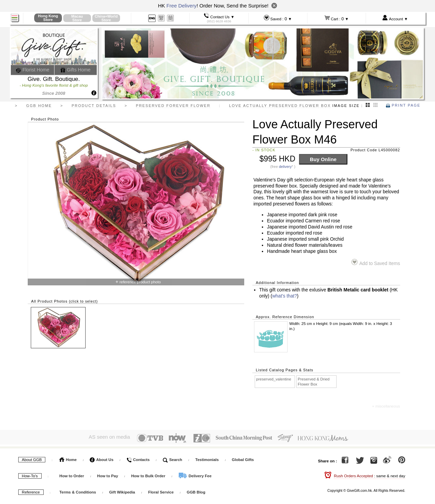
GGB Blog (196, 490)
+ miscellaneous (386, 406)
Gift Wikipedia (122, 490)
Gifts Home (75, 70)
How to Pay (108, 474)
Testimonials (207, 458)
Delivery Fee (195, 474)
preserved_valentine (274, 379)
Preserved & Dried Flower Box (314, 382)
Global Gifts (243, 458)
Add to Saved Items (376, 262)
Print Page (403, 105)
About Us (101, 458)
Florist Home (33, 70)
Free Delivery (181, 6)
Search (173, 458)
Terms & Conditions (78, 490)
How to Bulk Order (149, 474)
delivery (285, 167)
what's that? (285, 296)
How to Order (72, 474)
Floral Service (161, 490)
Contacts (138, 458)
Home (68, 458)
